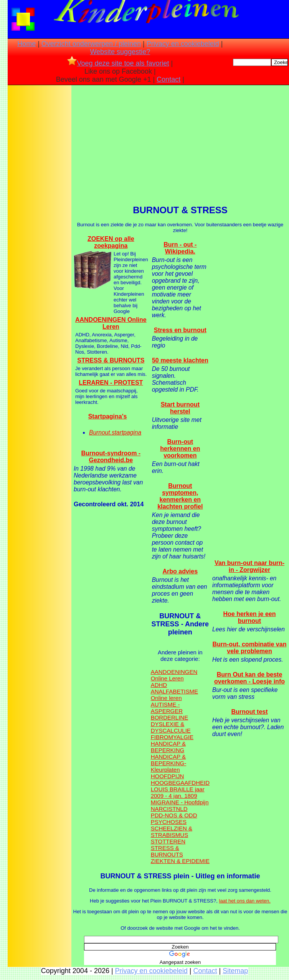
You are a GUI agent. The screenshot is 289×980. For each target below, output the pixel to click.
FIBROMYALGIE (172, 737)
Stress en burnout (180, 330)
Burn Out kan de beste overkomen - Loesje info (249, 678)
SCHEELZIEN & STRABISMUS (172, 832)
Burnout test (249, 712)
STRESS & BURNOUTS (111, 360)
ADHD (159, 685)
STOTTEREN (168, 841)
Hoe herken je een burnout (250, 617)
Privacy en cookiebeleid (183, 44)
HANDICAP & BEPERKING (168, 747)
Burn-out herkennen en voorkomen (180, 449)
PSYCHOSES (169, 822)
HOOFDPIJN (168, 776)
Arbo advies (180, 571)
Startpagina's (108, 416)
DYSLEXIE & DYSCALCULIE (171, 727)
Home (26, 44)
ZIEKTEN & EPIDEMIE (180, 861)
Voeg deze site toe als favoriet (118, 63)
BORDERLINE (170, 717)
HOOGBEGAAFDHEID (180, 783)
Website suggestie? (120, 52)
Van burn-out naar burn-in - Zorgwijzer (249, 566)
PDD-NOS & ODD (174, 815)
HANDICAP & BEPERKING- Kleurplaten (169, 763)
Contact (168, 79)
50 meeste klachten (180, 360)
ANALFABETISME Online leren (174, 695)
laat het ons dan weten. (245, 901)
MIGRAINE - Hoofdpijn (180, 802)
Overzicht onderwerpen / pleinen (91, 44)
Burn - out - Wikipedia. (180, 248)
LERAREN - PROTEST (111, 383)
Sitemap (235, 971)
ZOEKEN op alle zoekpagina (111, 242)
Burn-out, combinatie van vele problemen (250, 648)
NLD (182, 809)
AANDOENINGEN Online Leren (111, 323)
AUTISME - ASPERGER (167, 708)
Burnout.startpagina (115, 432)
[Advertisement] (40, 208)
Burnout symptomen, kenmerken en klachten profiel (180, 496)
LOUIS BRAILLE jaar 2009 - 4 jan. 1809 (178, 792)
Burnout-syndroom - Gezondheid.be (111, 457)
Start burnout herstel (180, 408)
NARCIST (163, 809)
